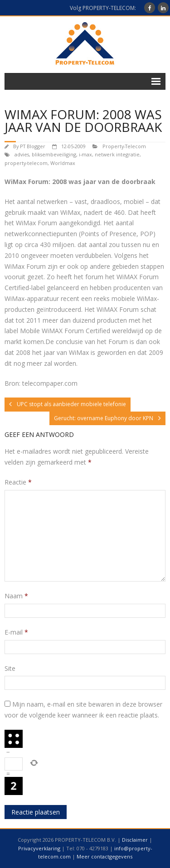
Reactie (18, 482)
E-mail (16, 632)
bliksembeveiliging (54, 154)
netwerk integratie (117, 154)
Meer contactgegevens (104, 856)
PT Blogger (33, 146)
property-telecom (26, 163)
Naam (16, 596)
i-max (85, 154)
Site (10, 668)
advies (22, 154)
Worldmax (63, 163)
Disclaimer (135, 840)
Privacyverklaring (39, 848)
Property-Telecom (124, 146)
